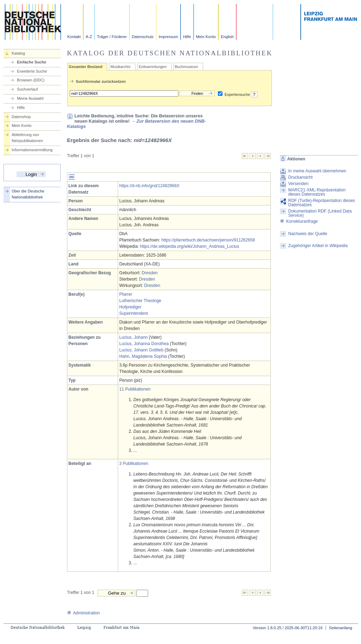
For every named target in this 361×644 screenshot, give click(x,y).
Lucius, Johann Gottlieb (141, 350)
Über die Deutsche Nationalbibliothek (28, 194)
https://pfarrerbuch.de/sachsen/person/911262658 (208, 240)
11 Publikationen (135, 389)
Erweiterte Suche (32, 71)
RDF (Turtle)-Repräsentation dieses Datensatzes (322, 203)
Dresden (150, 273)
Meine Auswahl (30, 98)
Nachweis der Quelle (308, 234)
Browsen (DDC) (31, 80)
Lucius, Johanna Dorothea (144, 344)
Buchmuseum (186, 67)
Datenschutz (143, 37)
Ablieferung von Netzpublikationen (27, 138)
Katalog (18, 53)
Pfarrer (126, 294)
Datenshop (21, 117)
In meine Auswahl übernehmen (317, 171)
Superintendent (133, 313)
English (227, 37)
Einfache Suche (32, 62)
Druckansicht (300, 177)
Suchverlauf (27, 89)
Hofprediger (130, 307)
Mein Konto (206, 37)
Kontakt (74, 37)
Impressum (168, 37)
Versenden (298, 184)
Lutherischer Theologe (140, 301)
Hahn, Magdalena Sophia (143, 356)
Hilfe (187, 37)
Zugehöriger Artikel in (318, 246)
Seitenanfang (341, 628)
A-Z (89, 37)
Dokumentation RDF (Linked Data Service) (320, 213)
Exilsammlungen (152, 67)
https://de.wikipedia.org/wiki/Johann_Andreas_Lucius (190, 246)
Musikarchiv (120, 67)
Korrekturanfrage (299, 221)
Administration (83, 613)
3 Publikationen (134, 464)
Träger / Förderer (112, 37)
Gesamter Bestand (85, 67)
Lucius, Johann (133, 337)
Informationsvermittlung (32, 150)
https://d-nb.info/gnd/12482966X (149, 186)
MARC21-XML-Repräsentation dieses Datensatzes (317, 192)
